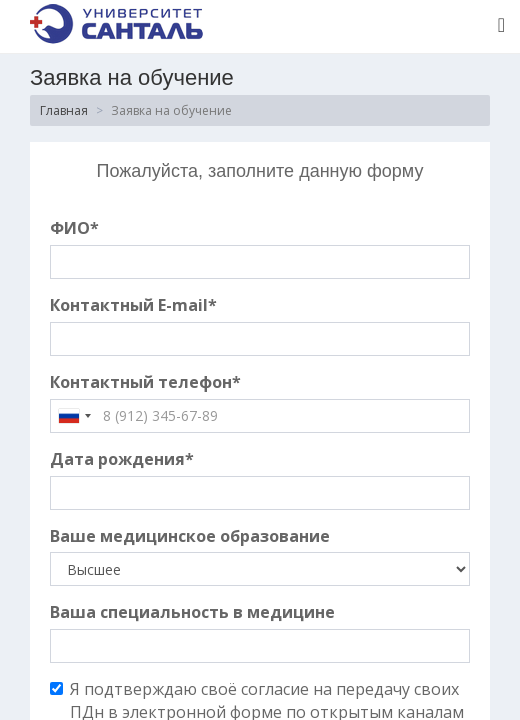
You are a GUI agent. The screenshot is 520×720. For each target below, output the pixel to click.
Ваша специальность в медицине (192, 612)
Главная (64, 110)
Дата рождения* (122, 459)
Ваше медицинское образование (190, 536)
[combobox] (74, 416)
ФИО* (74, 228)
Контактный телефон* (145, 382)
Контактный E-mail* (133, 305)
